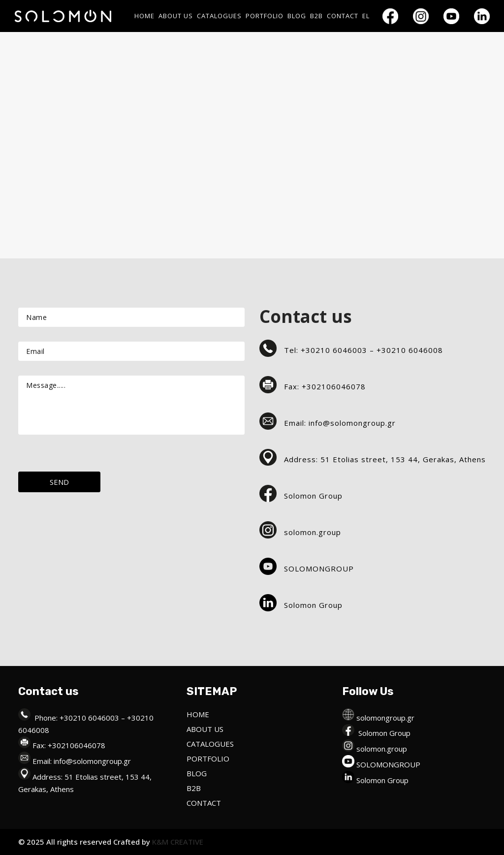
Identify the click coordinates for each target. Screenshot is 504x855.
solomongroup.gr (385, 718)
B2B (194, 788)
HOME (198, 714)
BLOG (197, 773)
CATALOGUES (210, 744)
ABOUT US (205, 729)
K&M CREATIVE (177, 842)
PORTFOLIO (208, 759)
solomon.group (382, 749)
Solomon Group (384, 733)
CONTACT (204, 803)
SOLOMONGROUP (388, 764)
